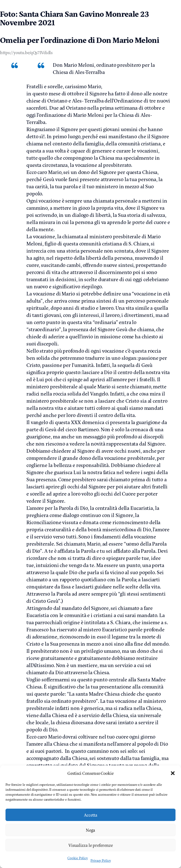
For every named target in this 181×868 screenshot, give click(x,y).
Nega (91, 830)
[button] (173, 773)
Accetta (91, 815)
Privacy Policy (101, 860)
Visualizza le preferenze (91, 845)
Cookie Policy (78, 858)
